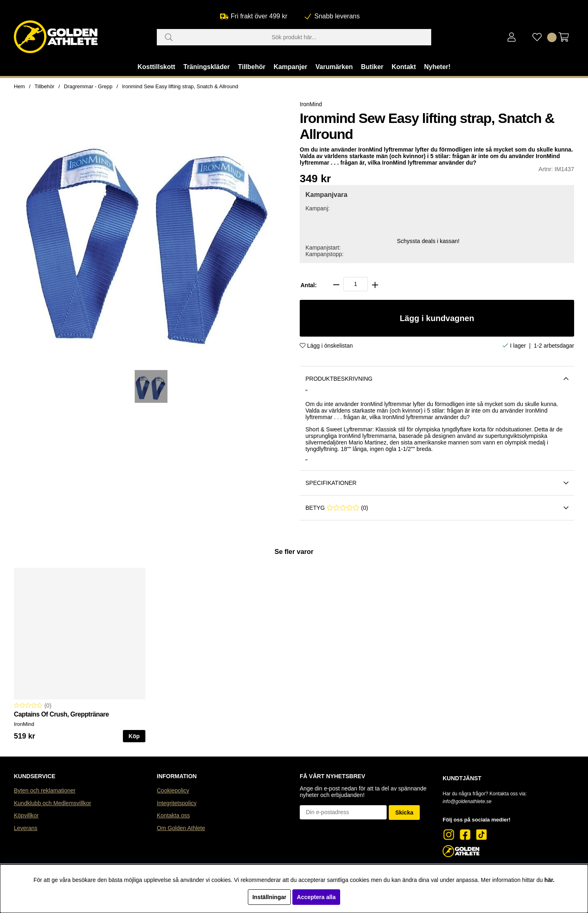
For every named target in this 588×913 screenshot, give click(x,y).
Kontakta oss (173, 815)
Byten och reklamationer (45, 790)
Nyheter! (437, 67)
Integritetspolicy (177, 803)
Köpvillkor (26, 815)
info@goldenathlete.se (467, 801)
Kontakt (404, 67)
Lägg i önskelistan (326, 346)
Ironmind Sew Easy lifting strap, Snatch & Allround (180, 86)
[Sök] (294, 37)
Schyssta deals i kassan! (428, 241)
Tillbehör (252, 67)
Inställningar (269, 897)
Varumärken (334, 67)
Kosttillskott (156, 67)
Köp (134, 736)
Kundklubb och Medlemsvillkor (52, 803)
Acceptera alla (316, 897)
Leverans (26, 828)
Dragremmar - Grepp (88, 86)
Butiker (372, 67)
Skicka (404, 813)
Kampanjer (291, 67)
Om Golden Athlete (181, 828)
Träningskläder (207, 67)
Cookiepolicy (173, 790)
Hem (19, 86)
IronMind (311, 104)
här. (549, 880)
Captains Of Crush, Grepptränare (61, 714)
